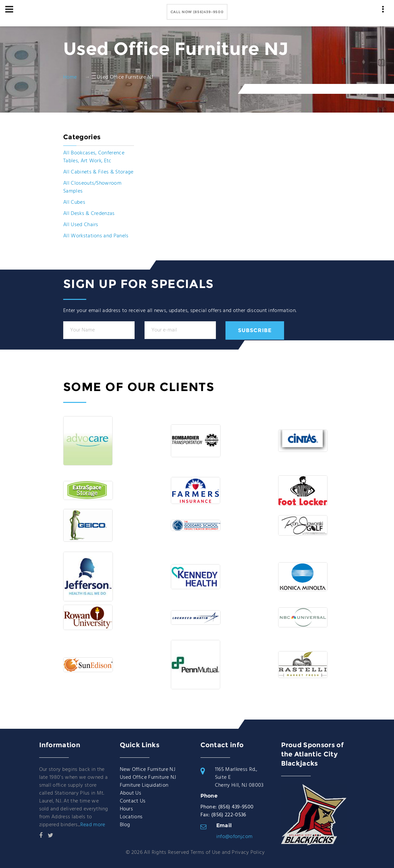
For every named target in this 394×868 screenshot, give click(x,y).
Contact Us (133, 801)
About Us (131, 793)
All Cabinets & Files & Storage (98, 172)
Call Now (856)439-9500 (197, 12)
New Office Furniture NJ (148, 770)
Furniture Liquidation (144, 785)
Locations (131, 817)
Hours (127, 809)
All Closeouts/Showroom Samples (92, 187)
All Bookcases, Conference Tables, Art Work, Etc (94, 157)
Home (70, 77)
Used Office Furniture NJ (148, 777)
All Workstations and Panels (96, 236)
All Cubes (74, 202)
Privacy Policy (248, 853)
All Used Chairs (81, 225)
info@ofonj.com (234, 837)
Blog (125, 825)
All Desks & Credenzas (89, 214)
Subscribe (255, 330)
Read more (93, 825)
